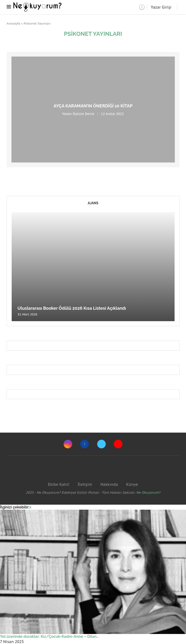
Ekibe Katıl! (59, 484)
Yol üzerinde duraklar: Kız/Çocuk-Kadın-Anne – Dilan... (50, 636)
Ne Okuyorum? (148, 492)
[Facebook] (85, 444)
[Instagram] (68, 444)
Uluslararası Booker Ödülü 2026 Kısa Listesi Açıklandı (72, 308)
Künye (132, 484)
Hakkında (109, 484)
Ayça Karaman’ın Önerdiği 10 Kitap (93, 106)
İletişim (85, 484)
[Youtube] (118, 444)
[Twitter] (101, 444)
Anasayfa (14, 24)
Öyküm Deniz (83, 114)
